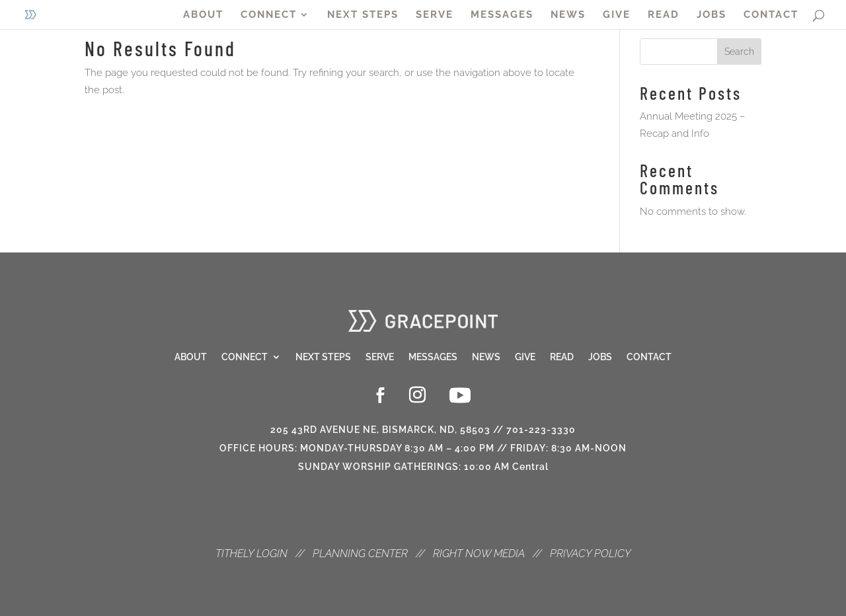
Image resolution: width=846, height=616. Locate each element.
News (486, 357)
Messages (433, 357)
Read (562, 357)
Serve (380, 357)
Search (739, 52)
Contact (649, 357)
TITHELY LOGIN (251, 554)
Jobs (600, 357)
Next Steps (323, 357)
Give (525, 357)
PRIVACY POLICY (591, 554)
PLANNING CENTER (360, 554)
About (191, 357)
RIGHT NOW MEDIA (479, 554)
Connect (245, 357)
